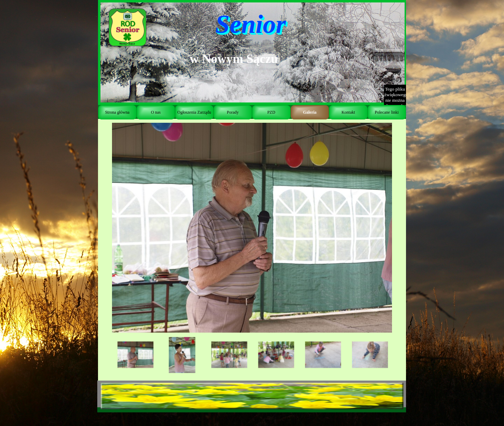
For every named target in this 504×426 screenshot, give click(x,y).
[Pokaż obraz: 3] (229, 355)
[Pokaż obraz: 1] (135, 355)
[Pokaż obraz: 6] (370, 355)
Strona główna (117, 112)
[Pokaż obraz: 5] (323, 355)
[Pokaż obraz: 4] (276, 355)
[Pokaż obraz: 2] (182, 355)
